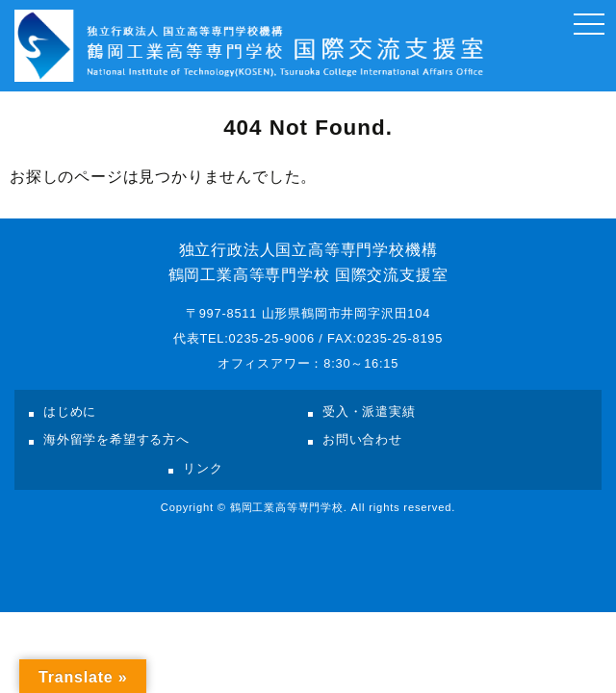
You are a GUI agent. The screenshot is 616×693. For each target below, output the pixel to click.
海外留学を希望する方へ (116, 439)
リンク (203, 468)
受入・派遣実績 (369, 411)
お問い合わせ (362, 439)
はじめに (70, 411)
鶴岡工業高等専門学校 (287, 507)
